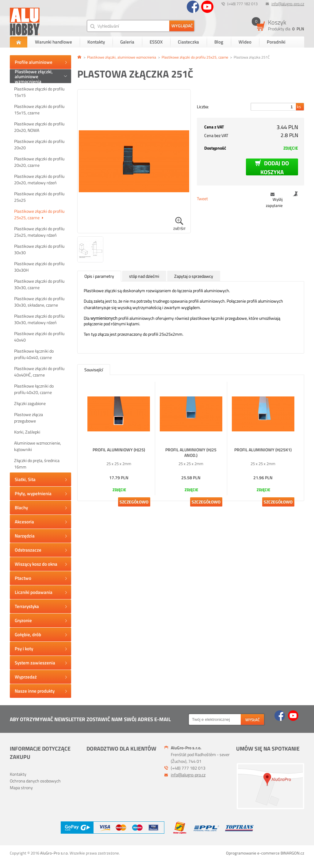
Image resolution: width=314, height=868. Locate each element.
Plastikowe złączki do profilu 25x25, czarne (39, 214)
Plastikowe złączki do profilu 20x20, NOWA (39, 127)
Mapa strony (21, 788)
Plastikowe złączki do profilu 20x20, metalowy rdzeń (39, 179)
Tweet (202, 199)
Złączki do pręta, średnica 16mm (37, 464)
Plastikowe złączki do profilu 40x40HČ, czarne (39, 372)
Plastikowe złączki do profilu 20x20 (39, 144)
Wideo (245, 42)
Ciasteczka (188, 42)
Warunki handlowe (54, 42)
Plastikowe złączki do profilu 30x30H (39, 267)
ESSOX (156, 42)
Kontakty (96, 42)
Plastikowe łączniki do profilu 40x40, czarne (34, 354)
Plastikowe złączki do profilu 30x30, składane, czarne (39, 302)
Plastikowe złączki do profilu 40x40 (39, 337)
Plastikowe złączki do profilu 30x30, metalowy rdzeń (39, 319)
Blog (219, 42)
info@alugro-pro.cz (288, 4)
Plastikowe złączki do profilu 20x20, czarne (39, 162)
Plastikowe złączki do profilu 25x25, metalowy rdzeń (39, 232)
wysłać (253, 720)
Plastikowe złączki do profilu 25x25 (39, 197)
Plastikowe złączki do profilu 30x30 (39, 249)
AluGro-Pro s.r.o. (54, 853)
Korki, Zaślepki (27, 432)
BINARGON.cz (292, 853)
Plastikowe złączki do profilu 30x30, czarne (39, 284)
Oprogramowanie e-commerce (253, 853)
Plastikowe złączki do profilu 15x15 (39, 92)
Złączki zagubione (30, 403)
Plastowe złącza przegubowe (29, 418)
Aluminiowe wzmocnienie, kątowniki (38, 446)
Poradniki (276, 42)
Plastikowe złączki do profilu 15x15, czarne (39, 109)
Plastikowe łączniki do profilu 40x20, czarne (34, 389)
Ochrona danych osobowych (35, 781)
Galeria (127, 42)
